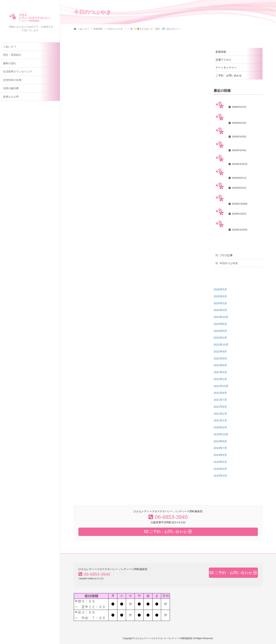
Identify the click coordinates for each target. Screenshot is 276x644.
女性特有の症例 (12, 81)
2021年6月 (220, 407)
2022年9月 (220, 351)
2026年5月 (220, 289)
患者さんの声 (11, 97)
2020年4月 (220, 427)
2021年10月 (221, 386)
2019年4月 (220, 469)
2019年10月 (221, 434)
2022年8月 (220, 358)
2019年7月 (220, 448)
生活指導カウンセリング (17, 72)
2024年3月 (220, 310)
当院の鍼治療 (11, 89)
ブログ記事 (226, 255)
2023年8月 (220, 324)
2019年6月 (220, 455)
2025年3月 (220, 303)
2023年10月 (221, 317)
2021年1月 (220, 420)
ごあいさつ (10, 47)
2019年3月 (220, 476)
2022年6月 (220, 365)
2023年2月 (220, 338)
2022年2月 (220, 379)
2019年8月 (220, 441)
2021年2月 (220, 414)
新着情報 (221, 52)
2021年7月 (220, 400)
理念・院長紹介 (12, 55)
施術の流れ (10, 64)
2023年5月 (220, 331)
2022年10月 (221, 345)
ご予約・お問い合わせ (229, 75)
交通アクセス (223, 60)
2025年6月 (220, 296)
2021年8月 (220, 393)
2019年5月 (220, 462)
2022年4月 (220, 372)
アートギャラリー (226, 68)
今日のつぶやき (229, 263)
